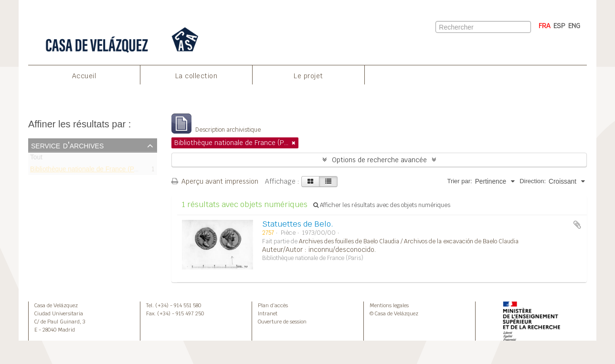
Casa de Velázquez (56, 305)
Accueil (84, 76)
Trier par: (459, 181)
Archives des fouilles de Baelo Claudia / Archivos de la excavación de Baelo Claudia (409, 241)
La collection (196, 76)
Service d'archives (67, 145)
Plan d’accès (273, 305)
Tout (36, 159)
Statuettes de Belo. (298, 224)
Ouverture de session (282, 322)
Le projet (308, 76)
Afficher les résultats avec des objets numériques (382, 205)
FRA (545, 26)
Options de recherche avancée (379, 160)
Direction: (533, 181)
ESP (559, 26)
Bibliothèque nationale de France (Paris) (89, 171)
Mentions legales (389, 305)
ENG (574, 26)
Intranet (268, 313)
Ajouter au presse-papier (577, 225)
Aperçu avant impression (215, 181)
